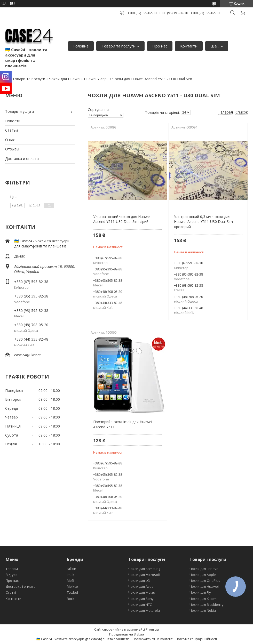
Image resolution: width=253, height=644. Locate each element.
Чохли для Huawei (65, 79)
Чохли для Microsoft (144, 575)
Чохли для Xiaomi (203, 599)
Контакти (189, 46)
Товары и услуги (19, 111)
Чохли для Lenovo (204, 569)
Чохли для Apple (203, 575)
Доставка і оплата (21, 586)
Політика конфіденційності (196, 639)
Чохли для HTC (140, 605)
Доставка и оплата (22, 159)
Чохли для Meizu (142, 592)
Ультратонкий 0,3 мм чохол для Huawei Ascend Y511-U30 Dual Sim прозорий (203, 222)
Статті (11, 592)
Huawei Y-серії (96, 79)
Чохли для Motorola (144, 610)
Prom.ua (152, 629)
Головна (81, 46)
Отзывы (12, 149)
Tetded (72, 592)
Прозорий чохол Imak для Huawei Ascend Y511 (123, 424)
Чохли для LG (139, 581)
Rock (71, 599)
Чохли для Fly (200, 592)
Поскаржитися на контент (153, 639)
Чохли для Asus (141, 586)
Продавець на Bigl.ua (127, 634)
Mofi (70, 581)
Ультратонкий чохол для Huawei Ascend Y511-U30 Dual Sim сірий (122, 219)
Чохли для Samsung (144, 569)
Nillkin (72, 569)
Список (242, 112)
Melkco (72, 586)
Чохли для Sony (141, 599)
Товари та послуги (118, 46)
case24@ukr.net (27, 355)
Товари (12, 569)
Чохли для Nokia (203, 610)
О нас (10, 140)
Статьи (11, 130)
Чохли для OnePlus (205, 581)
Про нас (160, 46)
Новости (13, 121)
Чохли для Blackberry (207, 605)
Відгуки (12, 575)
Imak (71, 575)
